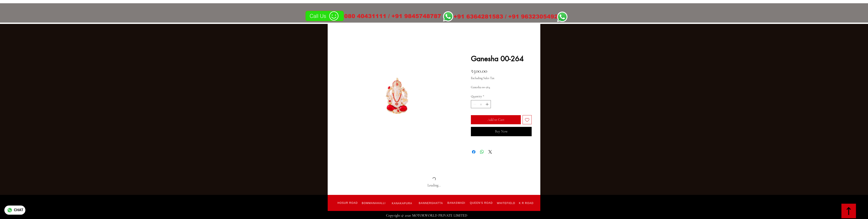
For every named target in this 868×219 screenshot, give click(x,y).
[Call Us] (325, 16)
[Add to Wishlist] (527, 120)
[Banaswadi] (456, 203)
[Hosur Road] (348, 203)
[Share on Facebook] (474, 152)
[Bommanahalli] (374, 203)
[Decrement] (474, 104)
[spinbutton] (481, 104)
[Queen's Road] (481, 203)
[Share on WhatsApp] (482, 152)
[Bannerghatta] (431, 203)
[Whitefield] (506, 203)
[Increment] (487, 104)
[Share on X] (490, 152)
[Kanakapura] (402, 203)
